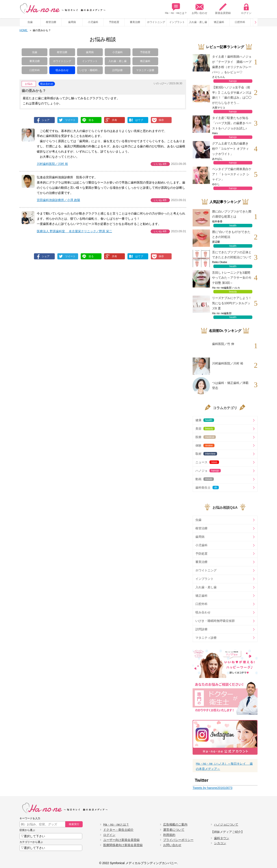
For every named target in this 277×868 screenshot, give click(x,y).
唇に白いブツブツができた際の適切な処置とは (232, 214)
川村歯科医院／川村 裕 (52, 164)
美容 (205, 429)
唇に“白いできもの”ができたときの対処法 (231, 234)
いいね (160, 164)
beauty (233, 292)
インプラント (177, 22)
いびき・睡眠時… (90, 70)
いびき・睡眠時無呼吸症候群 (215, 621)
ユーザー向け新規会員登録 (121, 840)
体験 (205, 445)
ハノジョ (208, 471)
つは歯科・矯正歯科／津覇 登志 (230, 385)
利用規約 (169, 835)
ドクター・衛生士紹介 (118, 830)
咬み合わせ (62, 70)
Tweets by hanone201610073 (213, 788)
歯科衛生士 (207, 488)
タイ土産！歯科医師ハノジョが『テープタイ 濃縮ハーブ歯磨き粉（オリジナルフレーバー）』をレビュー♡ (232, 64)
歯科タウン (222, 838)
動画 (205, 479)
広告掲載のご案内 (175, 824)
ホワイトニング (156, 22)
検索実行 (74, 824)
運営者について (174, 830)
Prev (255, 22)
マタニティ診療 (145, 70)
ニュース (207, 462)
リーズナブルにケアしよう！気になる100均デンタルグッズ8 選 (232, 303)
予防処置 (114, 22)
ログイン (246, 9)
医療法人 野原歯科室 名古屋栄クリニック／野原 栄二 (74, 231)
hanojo (233, 81)
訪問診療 (118, 70)
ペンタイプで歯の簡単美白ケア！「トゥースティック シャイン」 (232, 174)
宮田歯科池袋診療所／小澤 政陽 (58, 200)
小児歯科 (93, 22)
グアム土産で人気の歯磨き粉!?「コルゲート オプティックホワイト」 (230, 149)
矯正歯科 (219, 22)
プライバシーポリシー (178, 840)
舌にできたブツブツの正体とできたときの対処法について (232, 255)
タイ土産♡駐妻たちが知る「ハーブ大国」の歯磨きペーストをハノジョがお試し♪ (232, 123)
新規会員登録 (223, 9)
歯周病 (72, 22)
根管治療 (51, 22)
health (233, 226)
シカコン (220, 843)
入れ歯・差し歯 (198, 22)
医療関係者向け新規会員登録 (123, 845)
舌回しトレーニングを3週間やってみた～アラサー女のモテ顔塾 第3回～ (232, 278)
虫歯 (30, 22)
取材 (206, 454)
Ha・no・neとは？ (176, 9)
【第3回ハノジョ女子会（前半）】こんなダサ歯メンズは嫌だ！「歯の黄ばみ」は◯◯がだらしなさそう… (232, 95)
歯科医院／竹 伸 (223, 344)
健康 (205, 420)
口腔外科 (240, 22)
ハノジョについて (226, 824)
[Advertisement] (68, 303)
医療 (206, 437)
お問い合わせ (200, 9)
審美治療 (135, 22)
